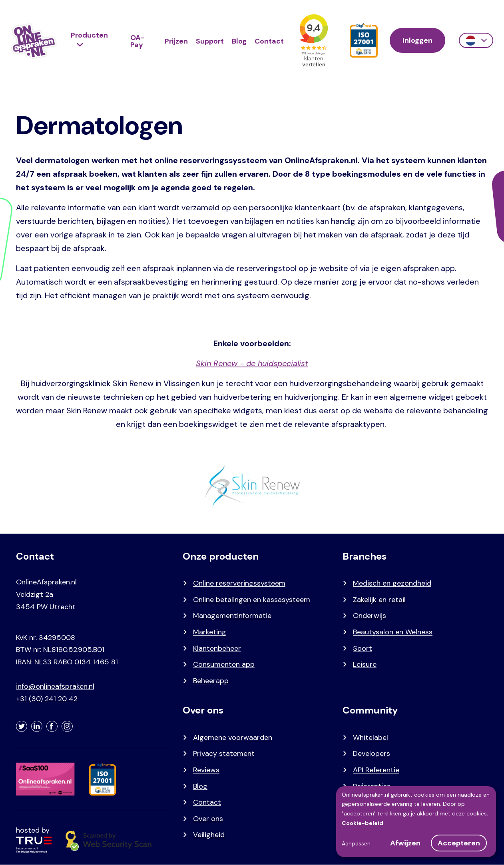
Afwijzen (405, 843)
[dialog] (416, 822)
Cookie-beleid (363, 823)
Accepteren (459, 843)
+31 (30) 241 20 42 (47, 699)
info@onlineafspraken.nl (55, 686)
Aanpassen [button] (356, 843)
